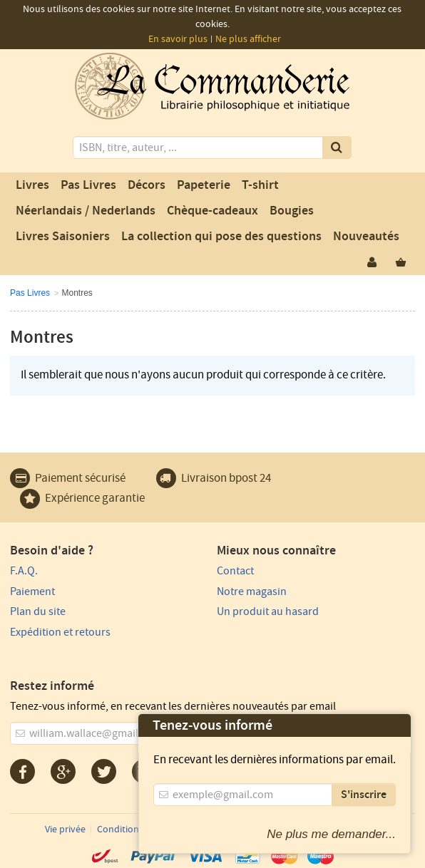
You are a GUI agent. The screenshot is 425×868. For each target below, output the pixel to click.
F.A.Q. (24, 571)
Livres (32, 185)
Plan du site (38, 611)
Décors (147, 185)
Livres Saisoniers (63, 237)
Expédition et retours (60, 632)
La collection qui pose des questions (221, 237)
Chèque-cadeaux (212, 211)
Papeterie (204, 185)
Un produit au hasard (268, 611)
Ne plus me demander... (331, 834)
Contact (235, 571)
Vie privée (65, 830)
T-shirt (260, 185)
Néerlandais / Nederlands (86, 211)
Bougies (292, 211)
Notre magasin (252, 591)
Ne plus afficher (248, 39)
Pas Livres (88, 185)
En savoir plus (178, 39)
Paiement (32, 591)
